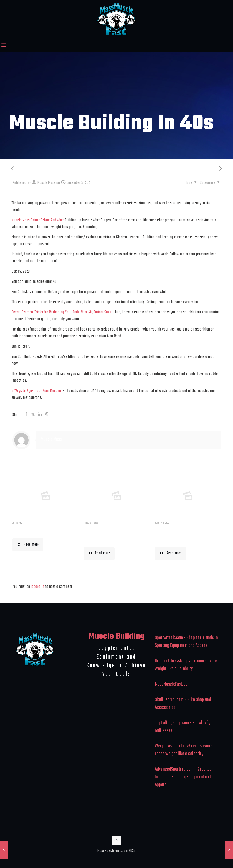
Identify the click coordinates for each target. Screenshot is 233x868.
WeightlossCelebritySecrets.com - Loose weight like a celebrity (184, 750)
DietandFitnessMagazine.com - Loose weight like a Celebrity (186, 665)
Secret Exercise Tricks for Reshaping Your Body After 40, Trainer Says (61, 312)
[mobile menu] (4, 45)
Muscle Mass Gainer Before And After (38, 220)
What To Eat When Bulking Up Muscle (180, 535)
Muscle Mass (46, 183)
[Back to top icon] (116, 840)
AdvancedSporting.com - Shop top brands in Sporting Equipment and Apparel (183, 777)
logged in (38, 587)
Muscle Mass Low (36, 531)
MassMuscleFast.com (173, 684)
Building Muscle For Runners (111, 535)
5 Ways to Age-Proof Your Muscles (37, 391)
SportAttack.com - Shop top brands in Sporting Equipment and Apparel (186, 642)
